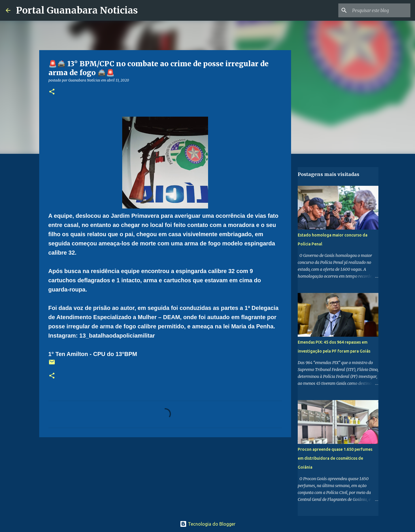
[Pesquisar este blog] (380, 10)
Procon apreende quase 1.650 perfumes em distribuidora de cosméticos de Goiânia (335, 458)
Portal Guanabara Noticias (77, 10)
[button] (52, 92)
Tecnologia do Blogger (208, 524)
